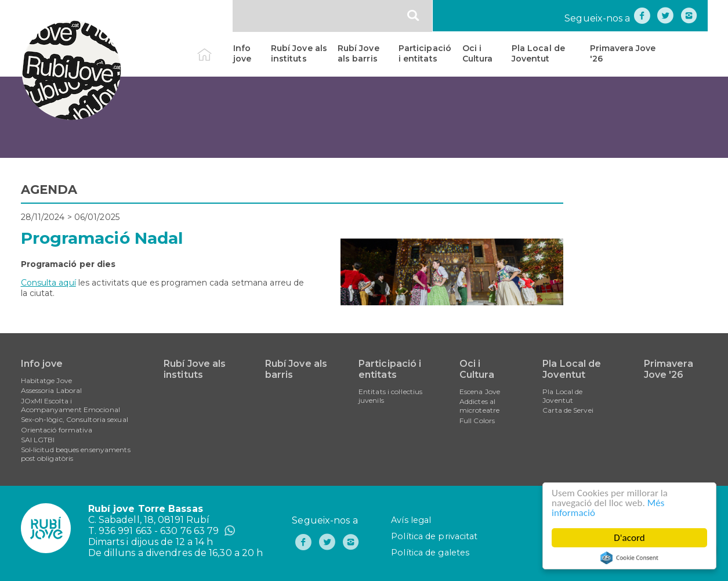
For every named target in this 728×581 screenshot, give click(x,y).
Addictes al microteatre (479, 406)
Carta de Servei (568, 410)
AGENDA (49, 190)
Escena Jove (480, 391)
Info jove (242, 53)
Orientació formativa (57, 430)
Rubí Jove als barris (358, 53)
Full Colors (477, 421)
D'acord (629, 538)
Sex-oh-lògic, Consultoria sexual (75, 419)
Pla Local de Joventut (538, 53)
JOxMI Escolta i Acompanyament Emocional (70, 405)
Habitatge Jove (46, 380)
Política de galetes (430, 553)
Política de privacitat (434, 536)
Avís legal (411, 520)
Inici (214, 48)
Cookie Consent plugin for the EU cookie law (629, 558)
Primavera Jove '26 (623, 53)
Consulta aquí (48, 283)
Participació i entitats (425, 53)
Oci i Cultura (478, 53)
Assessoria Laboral (52, 390)
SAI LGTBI (38, 440)
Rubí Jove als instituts (299, 53)
